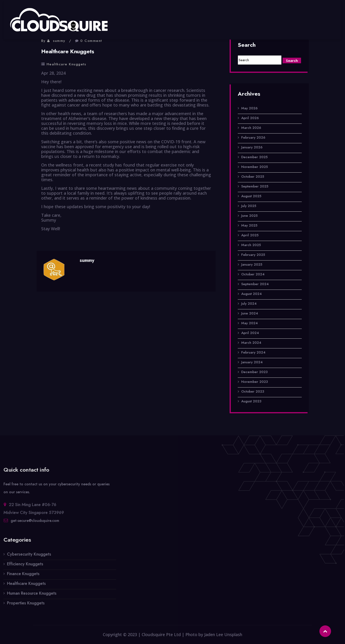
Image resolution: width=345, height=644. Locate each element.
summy (59, 41)
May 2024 (250, 324)
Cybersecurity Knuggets (29, 557)
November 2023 (255, 382)
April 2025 (250, 236)
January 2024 (252, 363)
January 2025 (252, 265)
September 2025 (255, 187)
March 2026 (251, 128)
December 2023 (254, 373)
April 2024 (250, 334)
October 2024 (253, 275)
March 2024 (251, 343)
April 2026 (250, 119)
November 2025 (255, 167)
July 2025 (249, 207)
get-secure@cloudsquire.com (35, 524)
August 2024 (251, 294)
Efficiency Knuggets (25, 567)
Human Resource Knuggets (32, 596)
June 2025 (249, 216)
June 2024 (250, 314)
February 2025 (253, 255)
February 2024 (253, 353)
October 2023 (253, 392)
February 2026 (253, 138)
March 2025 (251, 246)
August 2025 (251, 197)
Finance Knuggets (23, 577)
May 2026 (249, 109)
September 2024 (255, 285)
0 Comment (91, 41)
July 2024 (249, 304)
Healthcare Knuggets (66, 64)
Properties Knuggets (26, 606)
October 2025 (253, 177)
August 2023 (251, 402)
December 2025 (254, 158)
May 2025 (249, 226)
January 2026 (252, 148)
